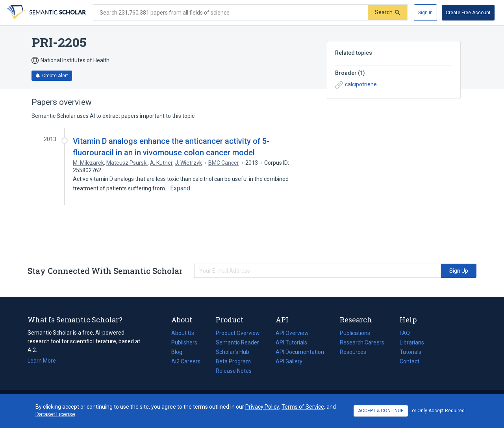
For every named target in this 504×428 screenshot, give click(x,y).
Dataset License (55, 414)
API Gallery (289, 361)
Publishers (184, 342)
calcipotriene (356, 85)
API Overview (292, 333)
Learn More (42, 361)
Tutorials (410, 352)
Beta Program (233, 361)
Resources (353, 352)
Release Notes (234, 371)
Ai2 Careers (186, 361)
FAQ (405, 333)
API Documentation (300, 352)
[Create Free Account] (468, 13)
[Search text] (231, 13)
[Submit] (387, 12)
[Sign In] (425, 13)
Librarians (412, 342)
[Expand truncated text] (180, 188)
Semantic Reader (237, 342)
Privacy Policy (262, 407)
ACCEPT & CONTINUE (381, 411)
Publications (355, 333)
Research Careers (362, 342)
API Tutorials (291, 342)
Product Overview (238, 333)
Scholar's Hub (233, 352)
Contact (409, 361)
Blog (180, 352)
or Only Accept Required (438, 411)
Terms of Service (303, 407)
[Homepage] (46, 13)
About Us (183, 333)
